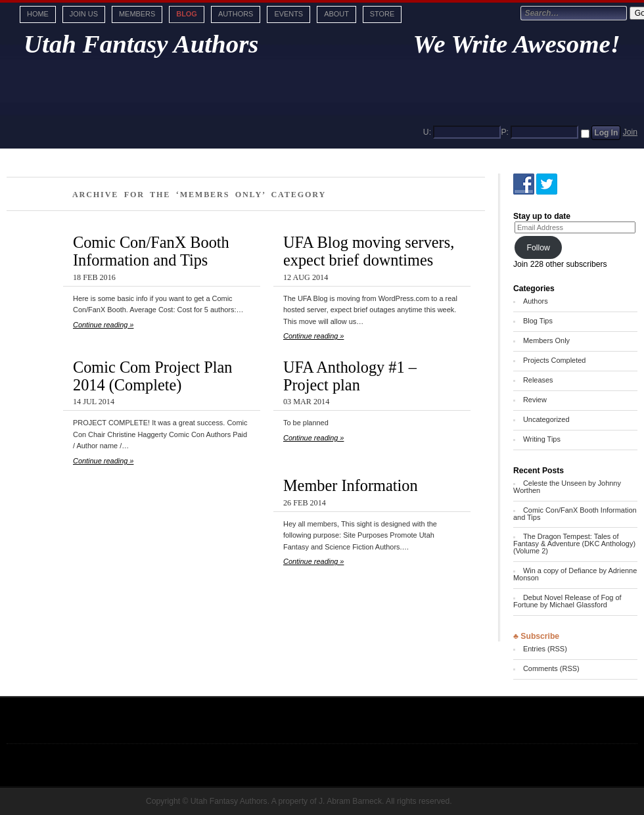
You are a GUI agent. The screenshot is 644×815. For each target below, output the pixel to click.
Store (382, 14)
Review (535, 400)
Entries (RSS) (545, 649)
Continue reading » (103, 325)
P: (505, 132)
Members (137, 14)
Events (288, 14)
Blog (187, 14)
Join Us (84, 14)
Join (630, 132)
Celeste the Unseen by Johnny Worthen (567, 487)
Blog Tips (538, 321)
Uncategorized (546, 419)
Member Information (351, 485)
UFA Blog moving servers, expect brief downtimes (369, 251)
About (336, 14)
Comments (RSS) (551, 668)
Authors (236, 14)
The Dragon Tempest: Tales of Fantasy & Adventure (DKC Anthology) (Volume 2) (574, 544)
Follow (538, 248)
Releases (538, 380)
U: (427, 132)
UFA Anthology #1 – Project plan (350, 376)
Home (38, 14)
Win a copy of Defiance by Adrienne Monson (575, 574)
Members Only (546, 340)
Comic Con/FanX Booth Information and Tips (151, 251)
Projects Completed (554, 360)
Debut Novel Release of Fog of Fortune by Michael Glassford (567, 601)
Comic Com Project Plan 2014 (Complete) (152, 376)
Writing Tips (542, 439)
